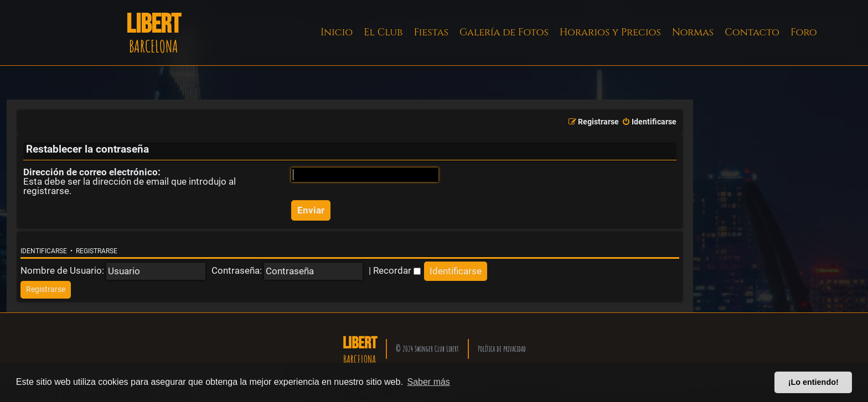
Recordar (397, 270)
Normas (693, 32)
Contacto (752, 32)
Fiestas (431, 32)
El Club (383, 32)
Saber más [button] (429, 382)
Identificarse (44, 251)
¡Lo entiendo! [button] (813, 382)
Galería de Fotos (504, 32)
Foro (804, 32)
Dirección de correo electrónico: (92, 172)
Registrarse (97, 251)
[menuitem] (649, 122)
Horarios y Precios (610, 32)
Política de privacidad (502, 349)
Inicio (337, 32)
